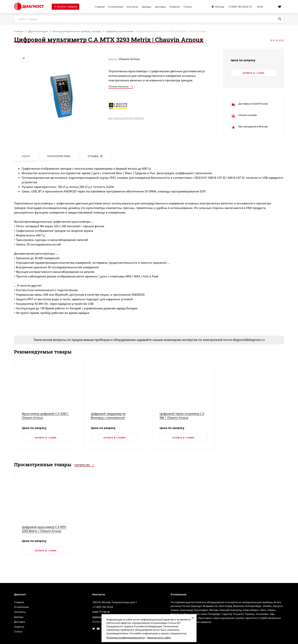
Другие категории (38, 31)
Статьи (188, 7)
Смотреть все (84, 465)
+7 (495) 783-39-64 (238, 7)
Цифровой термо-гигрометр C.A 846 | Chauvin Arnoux (182, 416)
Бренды (147, 7)
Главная (100, 7)
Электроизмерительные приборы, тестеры (77, 31)
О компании (116, 7)
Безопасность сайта (159, 638)
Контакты (132, 7)
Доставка (160, 7)
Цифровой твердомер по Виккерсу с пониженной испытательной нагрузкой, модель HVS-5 (110, 420)
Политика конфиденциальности (126, 638)
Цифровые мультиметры (120, 31)
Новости (175, 7)
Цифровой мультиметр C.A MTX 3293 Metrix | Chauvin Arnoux (44, 529)
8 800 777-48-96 (101, 612)
